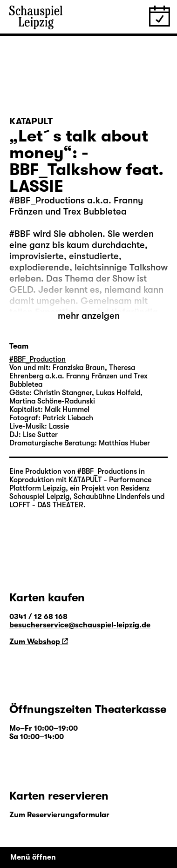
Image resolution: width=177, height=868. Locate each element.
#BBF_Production (37, 359)
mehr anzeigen (89, 316)
